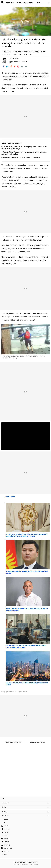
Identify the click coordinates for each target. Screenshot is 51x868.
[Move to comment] (26, 66)
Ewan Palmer (15, 58)
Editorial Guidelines (38, 742)
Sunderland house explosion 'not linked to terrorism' (22, 158)
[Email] (22, 66)
